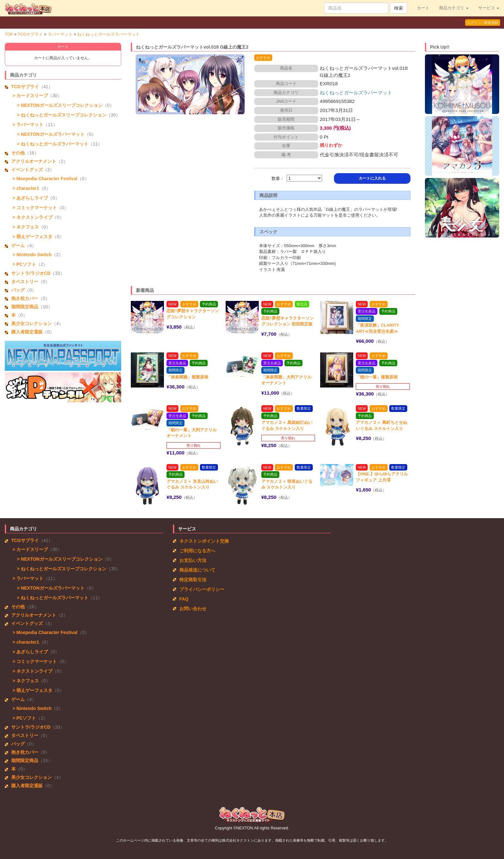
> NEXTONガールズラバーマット (50, 134)
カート (423, 8)
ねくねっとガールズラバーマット (108, 34)
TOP (9, 34)
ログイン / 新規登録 (483, 23)
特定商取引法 (193, 580)
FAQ (184, 599)
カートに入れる (372, 178)
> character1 (25, 188)
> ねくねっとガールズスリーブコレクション (60, 115)
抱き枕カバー (25, 298)
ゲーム (18, 246)
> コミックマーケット (34, 208)
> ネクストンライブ (32, 217)
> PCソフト (24, 264)
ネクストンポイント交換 (204, 541)
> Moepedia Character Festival (44, 179)
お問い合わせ (193, 609)
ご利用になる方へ (197, 551)
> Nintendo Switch (32, 255)
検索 (399, 8)
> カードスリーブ (30, 96)
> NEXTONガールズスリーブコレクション (59, 105)
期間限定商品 (25, 307)
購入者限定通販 (27, 332)
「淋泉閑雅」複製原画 (187, 377)
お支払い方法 (193, 560)
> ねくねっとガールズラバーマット (51, 144)
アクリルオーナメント (34, 161)
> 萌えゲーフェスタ (32, 237)
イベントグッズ (27, 170)
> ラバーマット (27, 125)
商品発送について (197, 570)
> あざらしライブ (30, 198)
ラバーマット (60, 34)
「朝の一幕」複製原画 (377, 377)
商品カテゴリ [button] (454, 8)
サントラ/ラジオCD (31, 273)
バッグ (18, 290)
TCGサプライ (30, 34)
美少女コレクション (32, 323)
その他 (18, 153)
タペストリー (25, 282)
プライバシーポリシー (202, 589)
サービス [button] (489, 8)
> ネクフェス (25, 227)
